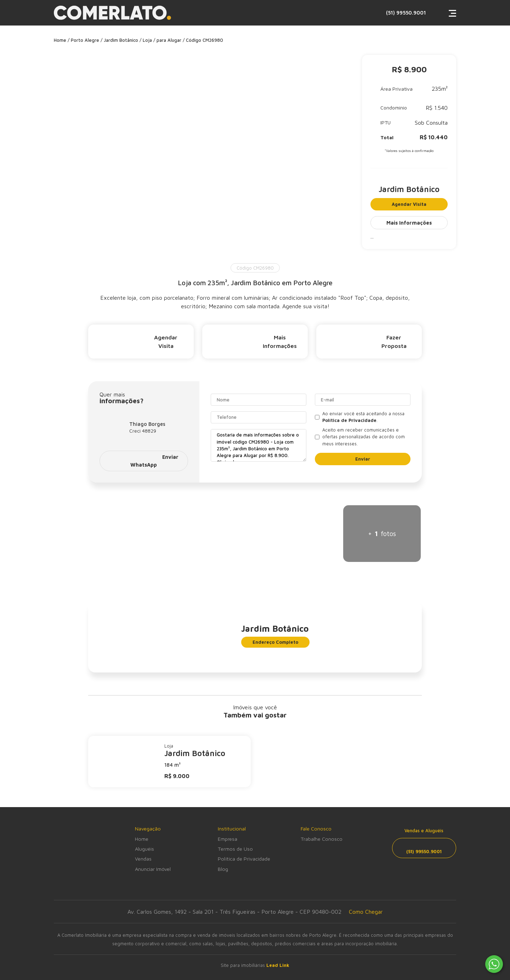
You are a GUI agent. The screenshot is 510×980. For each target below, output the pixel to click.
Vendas (143, 859)
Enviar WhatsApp (144, 461)
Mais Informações (409, 223)
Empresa (228, 839)
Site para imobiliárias (255, 965)
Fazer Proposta (366, 342)
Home (142, 839)
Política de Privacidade (244, 859)
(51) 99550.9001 (379, 13)
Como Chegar (366, 912)
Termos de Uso (235, 849)
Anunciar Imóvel (153, 869)
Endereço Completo (275, 642)
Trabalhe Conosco (322, 839)
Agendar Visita (409, 204)
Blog (223, 869)
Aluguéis (144, 849)
